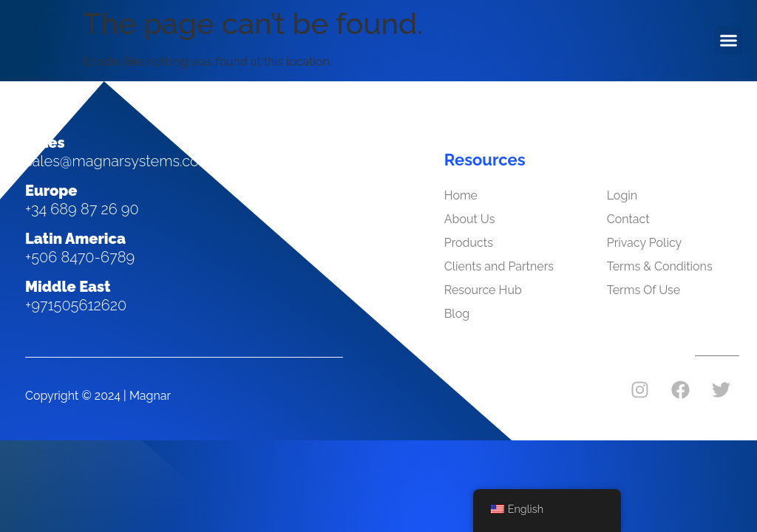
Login (622, 195)
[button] (729, 41)
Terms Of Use (644, 290)
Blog (457, 314)
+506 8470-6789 (80, 257)
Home (461, 195)
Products (469, 243)
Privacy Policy (645, 243)
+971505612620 (76, 305)
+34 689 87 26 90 (82, 209)
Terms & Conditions (660, 266)
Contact (628, 219)
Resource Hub (483, 290)
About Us (470, 219)
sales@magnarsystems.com (119, 161)
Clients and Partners (499, 266)
